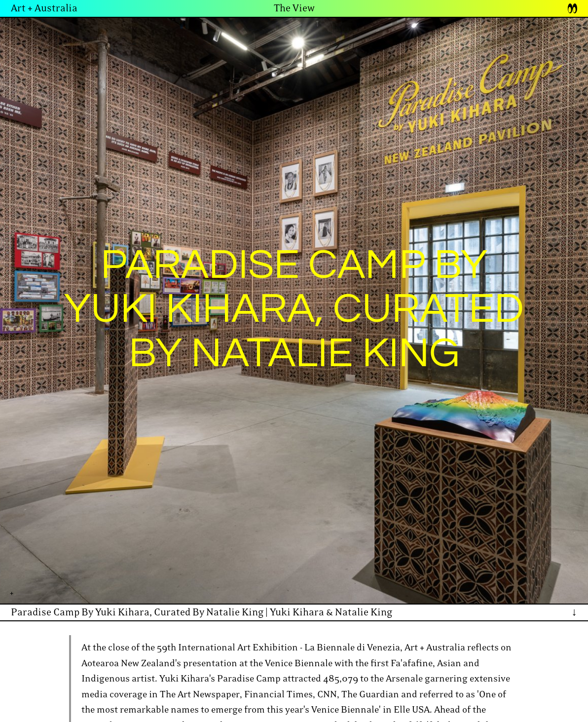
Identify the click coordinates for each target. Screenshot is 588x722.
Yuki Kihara (297, 612)
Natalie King (364, 612)
